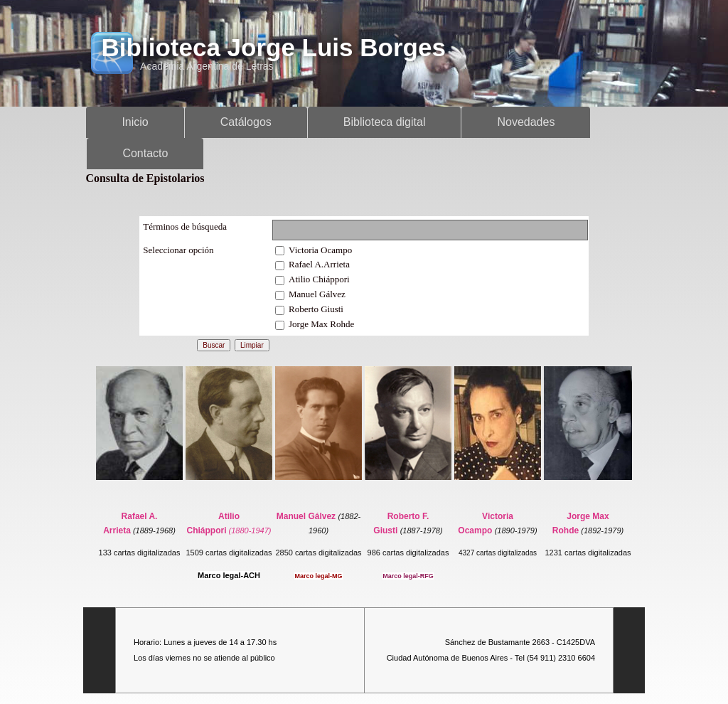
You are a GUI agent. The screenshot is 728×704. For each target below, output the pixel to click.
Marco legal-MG (318, 576)
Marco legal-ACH (229, 575)
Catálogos (246, 122)
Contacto (145, 153)
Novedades (526, 122)
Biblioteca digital (385, 122)
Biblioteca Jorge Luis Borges (274, 47)
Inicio (135, 122)
